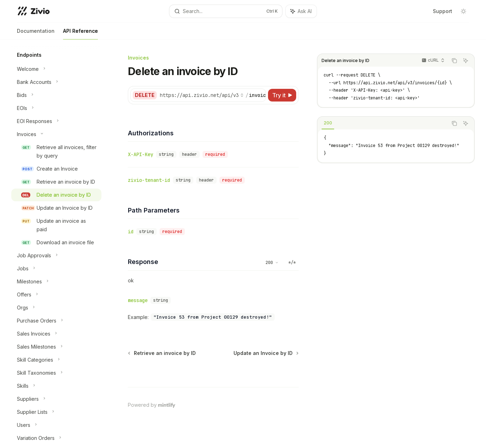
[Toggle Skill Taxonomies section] (56, 373)
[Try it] (282, 95)
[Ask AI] (466, 61)
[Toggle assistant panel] (301, 11)
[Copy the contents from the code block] (454, 61)
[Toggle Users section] (56, 425)
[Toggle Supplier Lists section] (56, 412)
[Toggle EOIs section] (56, 108)
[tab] (328, 123)
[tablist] (382, 123)
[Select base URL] (202, 95)
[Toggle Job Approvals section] (56, 256)
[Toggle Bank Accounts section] (56, 82)
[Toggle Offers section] (56, 295)
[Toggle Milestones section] (56, 282)
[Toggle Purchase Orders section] (56, 321)
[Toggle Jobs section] (56, 269)
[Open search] (226, 11)
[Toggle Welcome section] (56, 69)
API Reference (80, 34)
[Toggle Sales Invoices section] (56, 334)
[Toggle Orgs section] (56, 308)
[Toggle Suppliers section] (56, 399)
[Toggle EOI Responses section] (56, 121)
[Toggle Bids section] (56, 95)
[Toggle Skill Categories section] (56, 360)
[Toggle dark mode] (463, 11)
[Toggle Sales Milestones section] (56, 347)
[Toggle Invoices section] (56, 134)
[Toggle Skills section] (56, 386)
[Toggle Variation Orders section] (56, 438)
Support (443, 11)
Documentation (36, 34)
